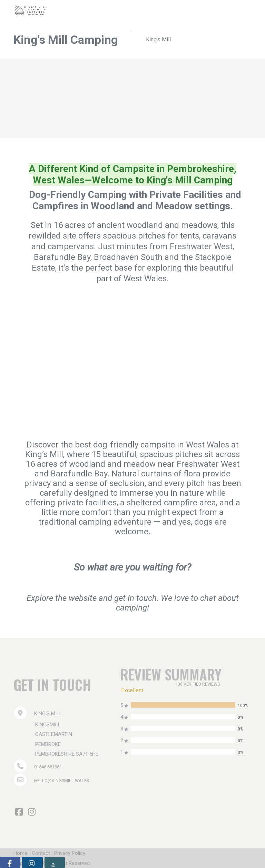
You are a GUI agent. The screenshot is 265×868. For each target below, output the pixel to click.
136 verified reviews (200, 684)
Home (20, 853)
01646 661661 (50, 767)
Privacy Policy (80, 853)
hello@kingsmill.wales (66, 780)
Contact (46, 853)
